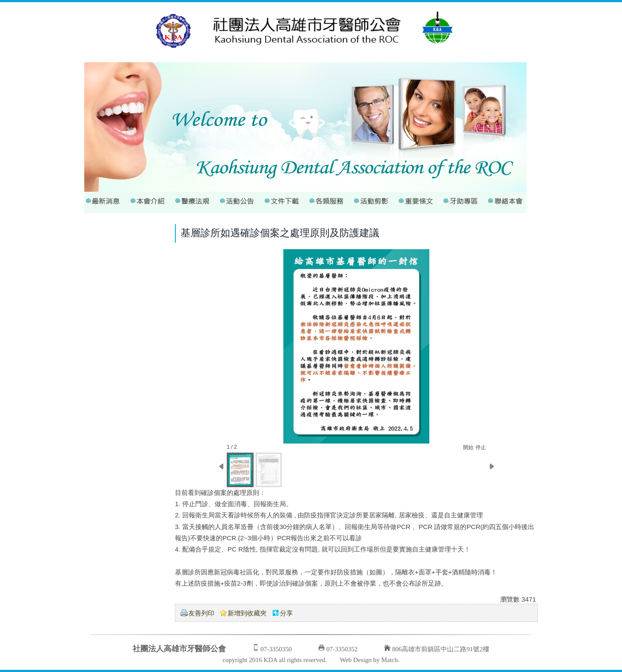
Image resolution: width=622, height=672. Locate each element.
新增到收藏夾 (247, 613)
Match (390, 660)
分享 (286, 613)
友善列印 (201, 613)
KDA (270, 660)
